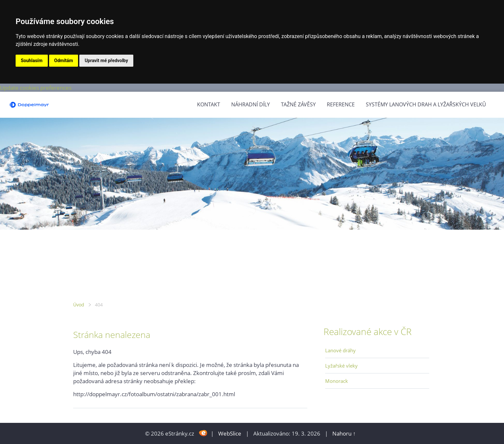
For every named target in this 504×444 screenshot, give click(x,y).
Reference (341, 104)
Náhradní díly (251, 104)
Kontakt (209, 104)
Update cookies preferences (36, 88)
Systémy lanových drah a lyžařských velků (426, 104)
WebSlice (230, 433)
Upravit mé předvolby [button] (106, 61)
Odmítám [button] (64, 61)
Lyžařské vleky (341, 366)
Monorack (337, 381)
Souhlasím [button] (32, 61)
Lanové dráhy (340, 350)
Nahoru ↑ (344, 433)
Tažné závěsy (298, 104)
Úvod (79, 305)
